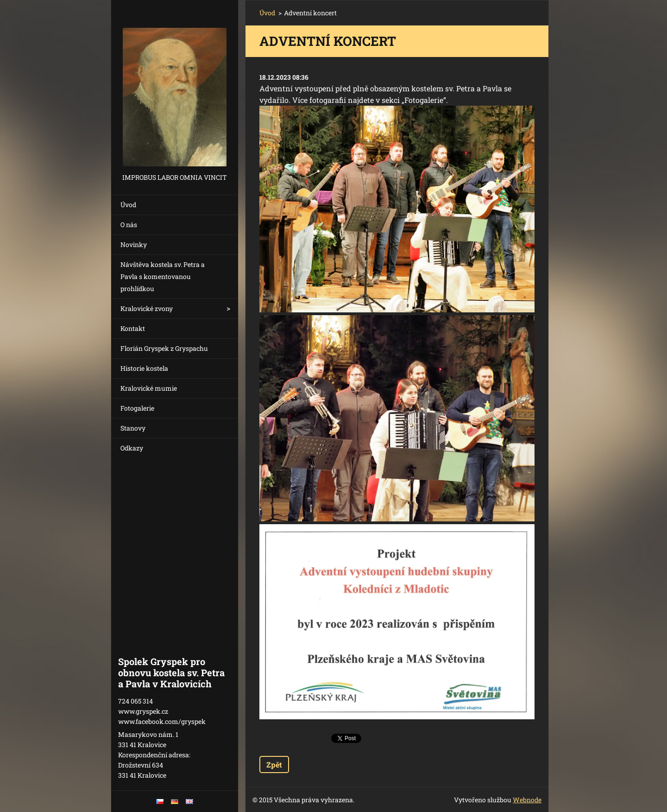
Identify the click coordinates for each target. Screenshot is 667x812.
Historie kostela (144, 368)
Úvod (128, 205)
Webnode (527, 800)
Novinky (134, 244)
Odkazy (132, 448)
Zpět (274, 764)
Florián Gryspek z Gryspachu (164, 348)
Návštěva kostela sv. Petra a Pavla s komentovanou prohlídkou (163, 276)
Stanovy (133, 428)
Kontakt (133, 328)
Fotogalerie (137, 408)
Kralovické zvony (147, 308)
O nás (129, 225)
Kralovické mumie (149, 388)
